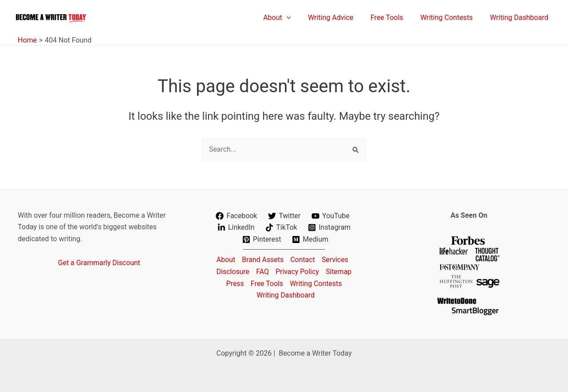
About (225, 260)
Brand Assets (262, 260)
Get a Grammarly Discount (99, 263)
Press (234, 283)
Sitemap (340, 272)
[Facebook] (236, 216)
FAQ (262, 272)
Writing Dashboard (286, 295)
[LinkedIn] (236, 227)
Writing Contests (316, 283)
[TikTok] (281, 227)
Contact (303, 260)
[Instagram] (329, 227)
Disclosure (232, 272)
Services (335, 260)
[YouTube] (331, 216)
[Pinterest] (262, 239)
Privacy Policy (298, 272)
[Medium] (310, 239)
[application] (300, 18)
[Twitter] (284, 216)
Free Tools (267, 283)
